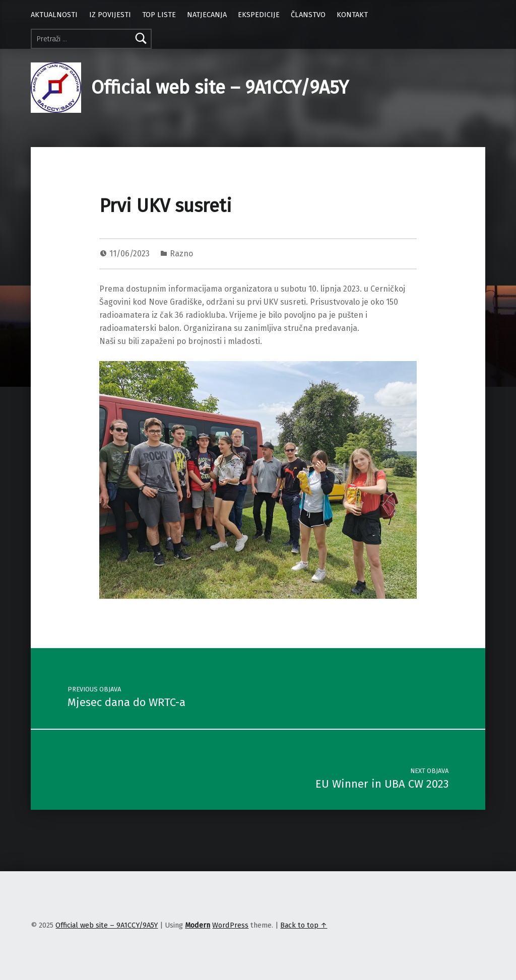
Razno (181, 254)
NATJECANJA (207, 15)
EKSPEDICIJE (259, 15)
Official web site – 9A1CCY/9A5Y (220, 88)
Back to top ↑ (304, 925)
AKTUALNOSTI (54, 15)
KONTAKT (352, 15)
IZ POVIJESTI (110, 15)
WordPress (230, 925)
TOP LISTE (159, 15)
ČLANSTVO (308, 15)
